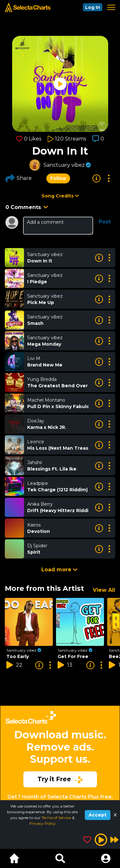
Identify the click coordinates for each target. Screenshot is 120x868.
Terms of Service (57, 818)
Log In (93, 7)
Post (105, 222)
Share (19, 178)
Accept (98, 815)
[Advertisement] (60, 754)
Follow (58, 178)
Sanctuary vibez (64, 165)
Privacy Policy (43, 823)
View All (104, 590)
